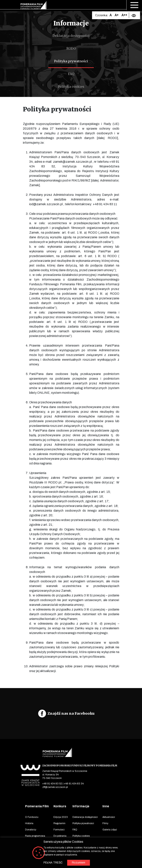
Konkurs (60, 806)
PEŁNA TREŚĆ (53, 863)
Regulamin (59, 823)
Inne (106, 806)
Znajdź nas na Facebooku (71, 713)
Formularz (59, 830)
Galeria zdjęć (110, 830)
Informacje (81, 806)
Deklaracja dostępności (71, 36)
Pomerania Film (37, 806)
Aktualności (109, 817)
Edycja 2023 (61, 817)
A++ (124, 15)
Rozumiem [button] (79, 863)
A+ (117, 15)
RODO (71, 48)
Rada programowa (35, 836)
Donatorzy (31, 830)
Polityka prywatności (71, 61)
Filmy (105, 823)
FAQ (71, 74)
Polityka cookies (71, 87)
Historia (29, 823)
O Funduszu (32, 817)
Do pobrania (60, 836)
